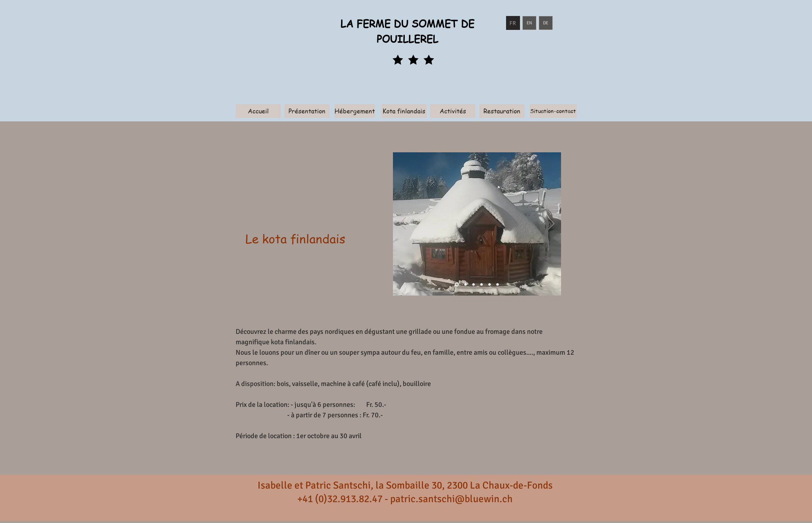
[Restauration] (502, 111)
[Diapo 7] (498, 285)
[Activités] (453, 111)
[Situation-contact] (553, 111)
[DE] (546, 23)
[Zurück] (403, 224)
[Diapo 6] (490, 285)
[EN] (529, 23)
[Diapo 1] (457, 285)
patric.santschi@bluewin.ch (451, 499)
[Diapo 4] (482, 285)
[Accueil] (258, 111)
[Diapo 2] (466, 285)
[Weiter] (551, 224)
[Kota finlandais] (404, 111)
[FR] (513, 23)
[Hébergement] (355, 111)
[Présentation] (307, 111)
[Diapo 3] (474, 285)
